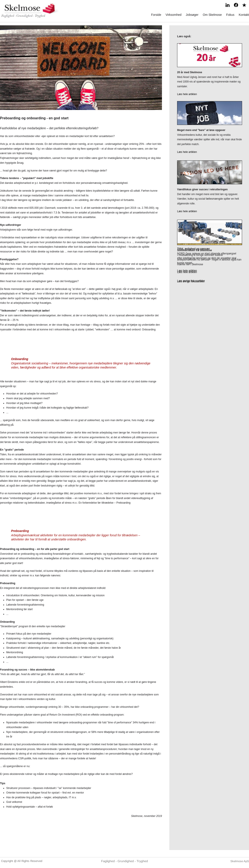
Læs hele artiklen (187, 94)
